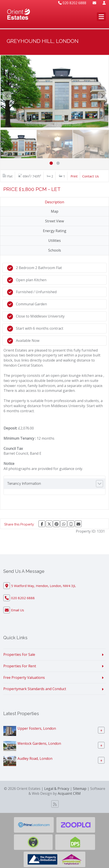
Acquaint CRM (69, 793)
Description (54, 202)
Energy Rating (55, 231)
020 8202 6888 (72, 3)
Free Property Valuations (24, 677)
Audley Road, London (35, 758)
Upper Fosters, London (37, 728)
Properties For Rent (20, 666)
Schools (55, 250)
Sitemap (80, 789)
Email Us (18, 610)
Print (74, 176)
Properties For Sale (19, 654)
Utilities (54, 241)
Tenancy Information (24, 484)
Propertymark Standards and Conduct (35, 689)
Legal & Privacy (57, 789)
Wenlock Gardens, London (39, 743)
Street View (54, 221)
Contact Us (91, 176)
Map (55, 211)
